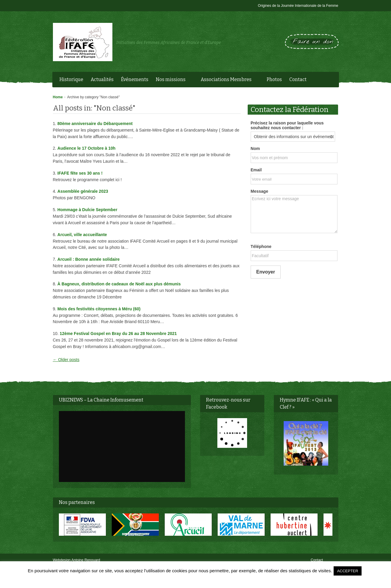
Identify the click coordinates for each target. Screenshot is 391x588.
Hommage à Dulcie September (87, 210)
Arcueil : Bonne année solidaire (88, 259)
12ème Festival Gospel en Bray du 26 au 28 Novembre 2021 (118, 333)
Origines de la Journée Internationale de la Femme (298, 6)
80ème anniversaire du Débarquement (95, 124)
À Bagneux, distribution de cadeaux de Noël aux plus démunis (119, 284)
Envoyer (266, 272)
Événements (135, 79)
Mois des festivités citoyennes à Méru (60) (99, 309)
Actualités (102, 79)
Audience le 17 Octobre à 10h (86, 148)
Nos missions (172, 80)
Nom (255, 148)
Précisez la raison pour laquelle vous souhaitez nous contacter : (287, 125)
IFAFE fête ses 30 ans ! (80, 173)
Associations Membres (227, 80)
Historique (71, 79)
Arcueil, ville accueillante (82, 235)
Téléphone (261, 246)
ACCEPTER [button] (348, 571)
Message (259, 191)
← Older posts (66, 360)
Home (58, 97)
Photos (274, 79)
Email (256, 170)
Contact (298, 79)
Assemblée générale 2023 (83, 191)
